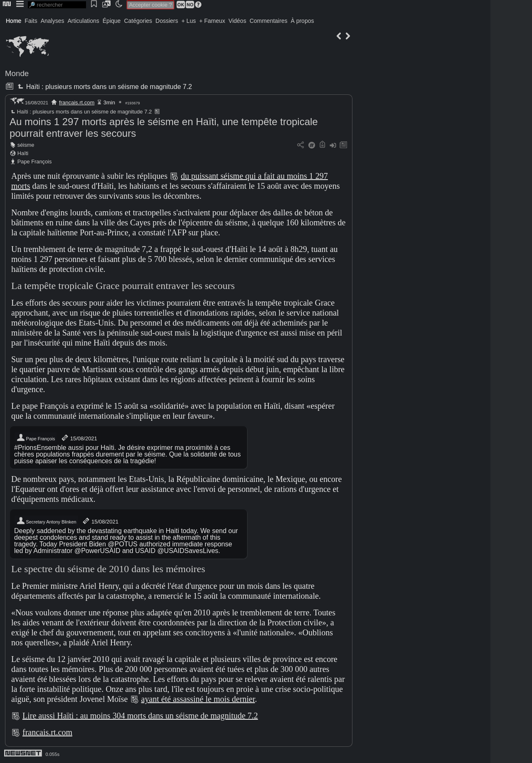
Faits (31, 21)
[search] (57, 5)
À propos (302, 21)
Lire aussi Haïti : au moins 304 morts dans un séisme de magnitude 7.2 (140, 716)
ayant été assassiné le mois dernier (198, 699)
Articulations (84, 21)
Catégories (138, 21)
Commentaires (268, 21)
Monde (17, 73)
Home (14, 21)
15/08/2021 (79, 438)
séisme (26, 145)
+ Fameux (212, 21)
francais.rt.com (77, 102)
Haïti (23, 153)
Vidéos (238, 21)
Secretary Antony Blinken (46, 521)
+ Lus (189, 21)
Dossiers (167, 21)
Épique (112, 21)
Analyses (53, 21)
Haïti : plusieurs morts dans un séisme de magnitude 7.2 (104, 87)
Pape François (35, 162)
